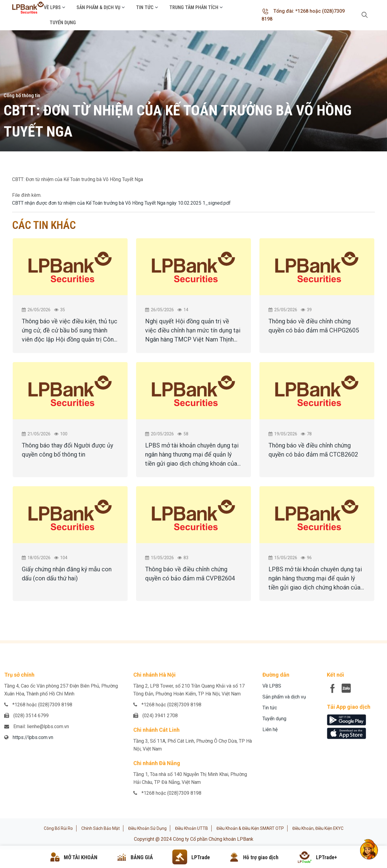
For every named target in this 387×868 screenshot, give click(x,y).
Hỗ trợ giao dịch (261, 857)
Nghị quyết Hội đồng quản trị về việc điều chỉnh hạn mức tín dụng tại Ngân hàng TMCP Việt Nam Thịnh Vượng (193, 331)
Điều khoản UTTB (192, 828)
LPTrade (201, 857)
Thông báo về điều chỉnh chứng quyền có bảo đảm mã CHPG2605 (314, 326)
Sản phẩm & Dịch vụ (98, 7)
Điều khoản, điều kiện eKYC (318, 828)
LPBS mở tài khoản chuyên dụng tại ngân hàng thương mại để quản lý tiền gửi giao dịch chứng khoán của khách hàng (192, 455)
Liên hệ (270, 729)
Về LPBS (52, 7)
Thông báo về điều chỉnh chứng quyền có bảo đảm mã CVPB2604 (190, 574)
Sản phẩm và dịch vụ (284, 697)
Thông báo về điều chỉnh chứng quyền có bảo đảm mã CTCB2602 (313, 450)
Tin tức (145, 7)
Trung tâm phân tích (194, 7)
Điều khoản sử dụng (147, 828)
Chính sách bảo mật (101, 828)
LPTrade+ (327, 857)
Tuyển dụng (63, 23)
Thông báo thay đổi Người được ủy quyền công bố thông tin (67, 450)
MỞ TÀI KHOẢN (81, 857)
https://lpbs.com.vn (33, 737)
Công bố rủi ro (58, 828)
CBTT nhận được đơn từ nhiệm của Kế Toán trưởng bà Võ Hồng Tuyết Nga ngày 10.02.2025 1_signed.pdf (121, 203)
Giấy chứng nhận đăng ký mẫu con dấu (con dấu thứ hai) (67, 574)
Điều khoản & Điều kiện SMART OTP (250, 828)
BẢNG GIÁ (142, 857)
